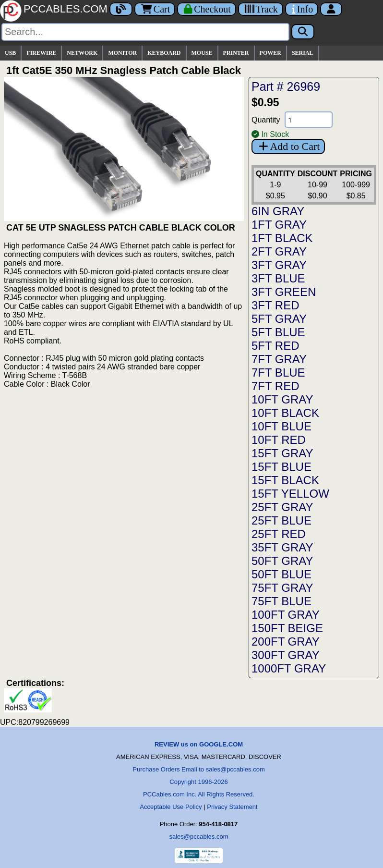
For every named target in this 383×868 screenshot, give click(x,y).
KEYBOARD (164, 53)
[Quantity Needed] (309, 120)
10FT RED (279, 440)
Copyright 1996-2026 (198, 782)
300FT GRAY (286, 655)
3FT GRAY (279, 265)
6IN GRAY (278, 211)
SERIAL (303, 53)
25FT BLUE (281, 520)
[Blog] (121, 9)
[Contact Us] (302, 9)
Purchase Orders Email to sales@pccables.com (198, 769)
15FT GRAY (282, 453)
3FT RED (275, 305)
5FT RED (275, 346)
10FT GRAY (282, 399)
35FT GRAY (282, 547)
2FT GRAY (279, 251)
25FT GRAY (282, 507)
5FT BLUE (278, 332)
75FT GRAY (282, 588)
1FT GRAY (279, 225)
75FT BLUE (281, 601)
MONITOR (122, 53)
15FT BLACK (285, 480)
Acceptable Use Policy (171, 807)
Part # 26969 (286, 86)
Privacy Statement (232, 807)
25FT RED (279, 534)
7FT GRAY (279, 359)
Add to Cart (288, 146)
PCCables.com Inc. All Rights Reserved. (199, 794)
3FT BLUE (278, 278)
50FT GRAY (282, 561)
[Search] (145, 32)
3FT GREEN (284, 292)
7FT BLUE (278, 373)
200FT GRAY (286, 642)
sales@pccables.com (198, 837)
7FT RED (275, 386)
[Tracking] (261, 9)
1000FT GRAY (289, 668)
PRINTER (236, 53)
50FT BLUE (281, 574)
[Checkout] (207, 9)
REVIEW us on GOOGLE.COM (199, 744)
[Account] (331, 9)
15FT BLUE (281, 467)
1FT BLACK (282, 238)
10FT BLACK (285, 413)
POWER (270, 53)
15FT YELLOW (290, 494)
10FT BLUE (281, 426)
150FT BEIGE (287, 628)
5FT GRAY (279, 319)
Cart (155, 9)
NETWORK (82, 53)
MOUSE (202, 53)
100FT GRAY (286, 615)
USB (10, 53)
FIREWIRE (41, 53)
